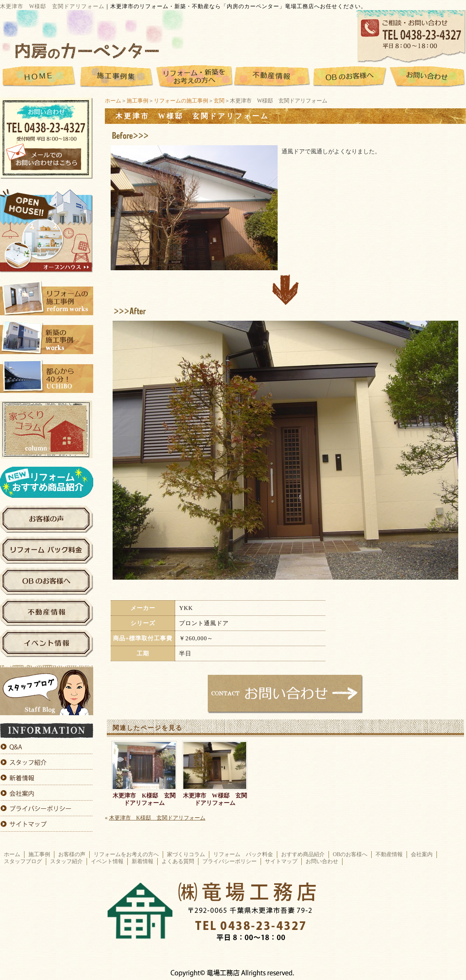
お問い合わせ (322, 861)
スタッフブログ (23, 861)
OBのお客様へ (350, 854)
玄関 (219, 101)
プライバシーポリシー (230, 861)
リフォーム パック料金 (243, 854)
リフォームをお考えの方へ (126, 854)
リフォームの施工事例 (181, 101)
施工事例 (137, 101)
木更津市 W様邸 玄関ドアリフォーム (215, 799)
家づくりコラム (186, 854)
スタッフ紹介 (66, 861)
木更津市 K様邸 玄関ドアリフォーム (144, 799)
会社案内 (422, 854)
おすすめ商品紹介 (303, 854)
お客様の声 (72, 854)
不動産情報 (389, 854)
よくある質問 (178, 861)
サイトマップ (281, 861)
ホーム (113, 101)
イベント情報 (107, 861)
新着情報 (143, 861)
